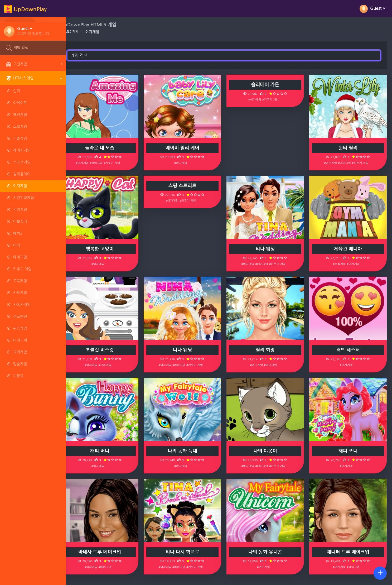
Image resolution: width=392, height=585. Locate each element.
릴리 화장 (269, 350)
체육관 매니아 (349, 249)
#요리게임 (114, 365)
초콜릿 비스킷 (109, 350)
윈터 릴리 (349, 148)
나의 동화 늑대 (189, 451)
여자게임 (103, 32)
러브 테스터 (349, 350)
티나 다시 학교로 (189, 552)
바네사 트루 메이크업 (109, 552)
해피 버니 (109, 451)
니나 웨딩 (189, 350)
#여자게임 (91, 163)
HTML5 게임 (80, 32)
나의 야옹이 (269, 451)
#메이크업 (105, 163)
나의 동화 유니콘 (269, 552)
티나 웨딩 (269, 249)
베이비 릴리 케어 (189, 148)
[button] (34, 31)
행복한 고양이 (109, 249)
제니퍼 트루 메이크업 (349, 552)
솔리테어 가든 (269, 85)
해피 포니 (349, 451)
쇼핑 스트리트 (189, 186)
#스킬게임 (341, 264)
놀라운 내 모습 (109, 148)
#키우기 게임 (121, 163)
